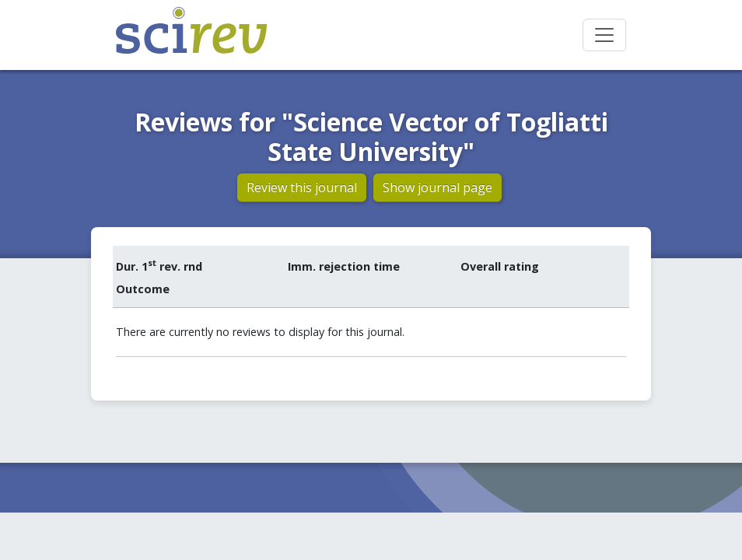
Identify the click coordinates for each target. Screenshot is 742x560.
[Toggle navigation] (604, 35)
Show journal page (437, 187)
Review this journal (302, 187)
